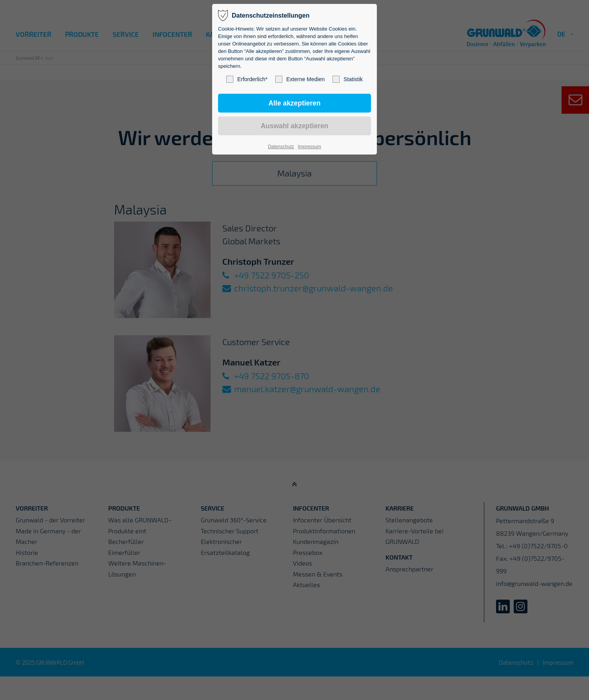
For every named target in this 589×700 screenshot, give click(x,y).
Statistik (348, 79)
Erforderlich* (247, 79)
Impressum (309, 147)
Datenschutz (281, 147)
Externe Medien (300, 79)
